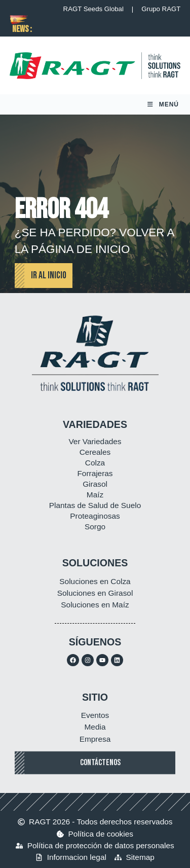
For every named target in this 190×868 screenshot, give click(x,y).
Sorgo (95, 527)
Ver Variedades (95, 441)
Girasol (95, 484)
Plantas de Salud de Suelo (95, 505)
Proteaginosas (95, 516)
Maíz (95, 495)
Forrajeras (95, 473)
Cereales (95, 452)
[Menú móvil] (163, 104)
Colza (95, 463)
